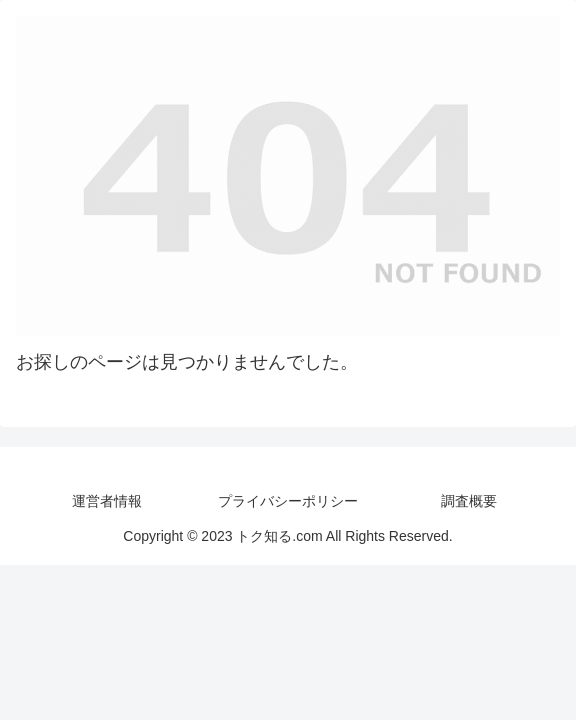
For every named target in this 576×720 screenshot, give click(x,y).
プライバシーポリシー (288, 501)
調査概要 (469, 501)
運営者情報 (107, 501)
